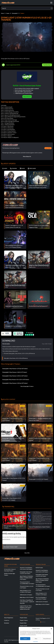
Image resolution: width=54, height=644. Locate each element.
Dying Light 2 (15, 13)
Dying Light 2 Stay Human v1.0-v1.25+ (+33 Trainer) (16, 379)
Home (2, 13)
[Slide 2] (42, 622)
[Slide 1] (41, 622)
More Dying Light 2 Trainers (27, 386)
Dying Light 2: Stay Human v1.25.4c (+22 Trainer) (15, 376)
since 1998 (48, 148)
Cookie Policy (35, 642)
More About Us (27, 156)
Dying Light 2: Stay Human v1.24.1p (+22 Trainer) (15, 383)
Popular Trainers (24, 620)
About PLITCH (27, 97)
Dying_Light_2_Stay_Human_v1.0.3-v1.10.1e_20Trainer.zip (16, 358)
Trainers (22, 13)
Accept (25, 639)
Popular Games (23, 618)
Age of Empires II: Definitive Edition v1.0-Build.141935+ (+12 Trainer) (26, 578)
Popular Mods (23, 623)
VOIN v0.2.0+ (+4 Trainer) (26, 595)
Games (8, 13)
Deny (36, 639)
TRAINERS (13, 168)
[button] (51, 629)
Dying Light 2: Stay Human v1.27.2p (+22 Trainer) (15, 369)
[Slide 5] (45, 622)
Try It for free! (47, 65)
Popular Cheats (24, 626)
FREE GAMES (32, 168)
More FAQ (27, 553)
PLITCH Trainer (39, 568)
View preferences (47, 639)
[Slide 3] (43, 622)
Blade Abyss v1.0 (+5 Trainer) (27, 597)
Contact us (7, 620)
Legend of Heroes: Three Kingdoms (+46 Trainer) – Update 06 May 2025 (26, 607)
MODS (22, 168)
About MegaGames (9, 618)
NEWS (5, 168)
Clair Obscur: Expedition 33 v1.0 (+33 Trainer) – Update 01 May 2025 (27, 602)
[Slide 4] (44, 622)
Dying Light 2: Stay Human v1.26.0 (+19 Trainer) (15, 372)
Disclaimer (7, 623)
